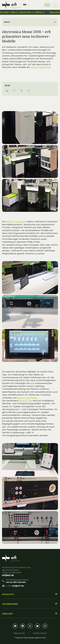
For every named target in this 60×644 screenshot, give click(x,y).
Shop (47, 5)
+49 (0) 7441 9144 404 (16, 582)
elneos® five (26, 401)
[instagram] (45, 626)
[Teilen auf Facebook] (14, 91)
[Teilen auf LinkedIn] (7, 91)
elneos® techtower (41, 67)
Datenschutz (40, 633)
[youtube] (37, 626)
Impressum (19, 633)
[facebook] (15, 626)
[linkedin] (23, 626)
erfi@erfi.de (8, 575)
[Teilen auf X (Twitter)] (22, 91)
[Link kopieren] (29, 91)
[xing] (30, 626)
